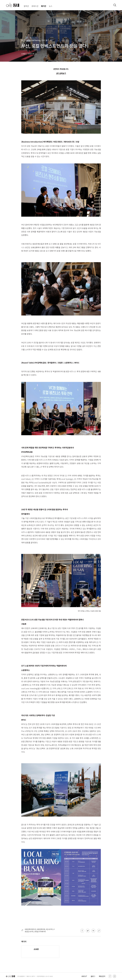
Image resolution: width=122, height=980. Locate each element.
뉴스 (51, 6)
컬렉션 (26, 6)
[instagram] (114, 976)
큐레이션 (35, 6)
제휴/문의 (102, 976)
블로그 (93, 976)
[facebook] (110, 976)
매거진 (44, 6)
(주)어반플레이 (21, 976)
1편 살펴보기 (61, 73)
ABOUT (84, 976)
